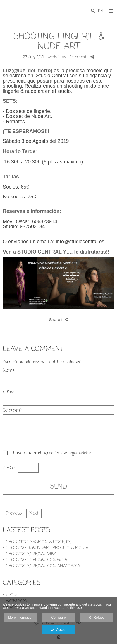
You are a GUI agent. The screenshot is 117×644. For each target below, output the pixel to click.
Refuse (96, 618)
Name (9, 371)
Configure (58, 618)
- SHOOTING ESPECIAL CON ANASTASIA (41, 566)
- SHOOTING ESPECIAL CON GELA (35, 560)
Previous (14, 513)
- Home (10, 595)
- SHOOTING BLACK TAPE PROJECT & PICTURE (47, 548)
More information (21, 618)
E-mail (9, 392)
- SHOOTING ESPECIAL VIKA (30, 554)
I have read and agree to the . (50, 453)
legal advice (80, 453)
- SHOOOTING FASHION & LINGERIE (37, 542)
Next (34, 513)
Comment (12, 411)
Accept (59, 630)
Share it (59, 319)
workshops (57, 57)
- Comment (77, 57)
